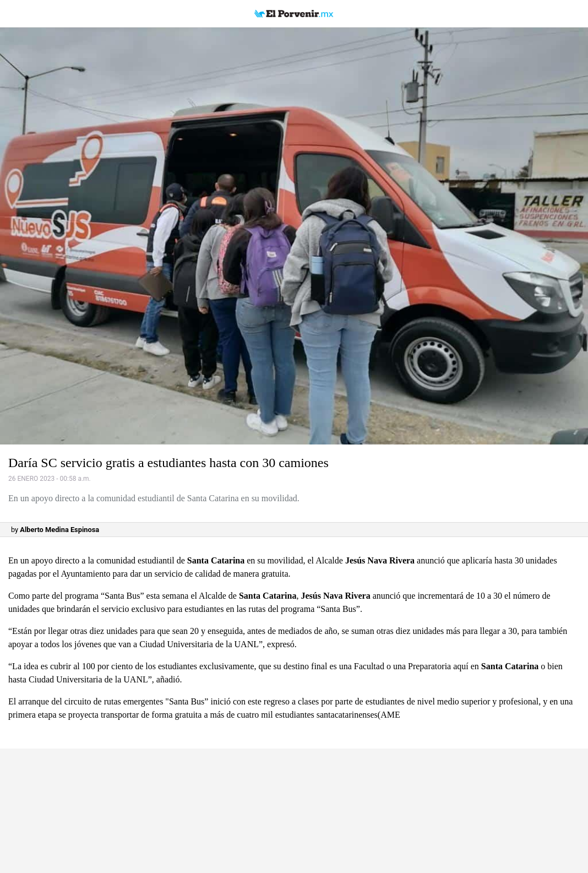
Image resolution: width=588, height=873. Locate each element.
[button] (294, 236)
